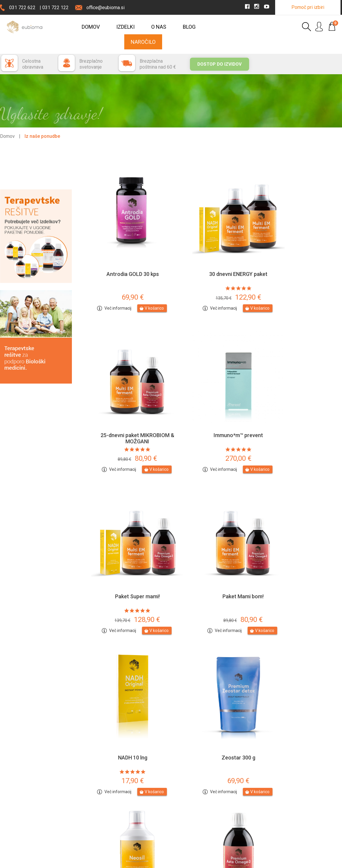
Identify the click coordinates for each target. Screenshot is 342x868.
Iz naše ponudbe (42, 136)
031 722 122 (55, 8)
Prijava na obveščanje (108, 810)
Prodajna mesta (24, 835)
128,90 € (212, 414)
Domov (91, 27)
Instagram (304, 805)
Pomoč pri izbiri (308, 7)
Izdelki (125, 27)
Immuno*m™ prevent (124, 391)
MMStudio (332, 861)
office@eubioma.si (105, 8)
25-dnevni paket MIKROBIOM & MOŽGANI (300, 255)
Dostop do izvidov (220, 64)
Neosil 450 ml (300, 530)
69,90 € (124, 275)
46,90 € (124, 692)
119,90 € (300, 553)
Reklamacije (185, 814)
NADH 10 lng (124, 530)
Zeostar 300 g (212, 530)
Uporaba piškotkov (111, 861)
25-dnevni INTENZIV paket (212, 669)
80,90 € (300, 275)
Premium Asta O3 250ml (124, 669)
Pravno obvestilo (72, 861)
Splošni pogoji (187, 823)
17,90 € (124, 553)
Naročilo (143, 42)
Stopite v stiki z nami (107, 796)
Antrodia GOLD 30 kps (124, 252)
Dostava (182, 795)
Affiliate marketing (191, 833)
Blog (189, 27)
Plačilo (180, 804)
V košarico (145, 286)
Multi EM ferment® (300, 669)
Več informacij (109, 286)
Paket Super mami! (212, 391)
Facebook (304, 795)
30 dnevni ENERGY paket (212, 252)
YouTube (303, 815)
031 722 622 (22, 8)
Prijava (245, 795)
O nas (159, 27)
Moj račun (247, 804)
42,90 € (300, 692)
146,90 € (212, 692)
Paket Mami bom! (300, 391)
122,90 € (212, 275)
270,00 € (124, 414)
